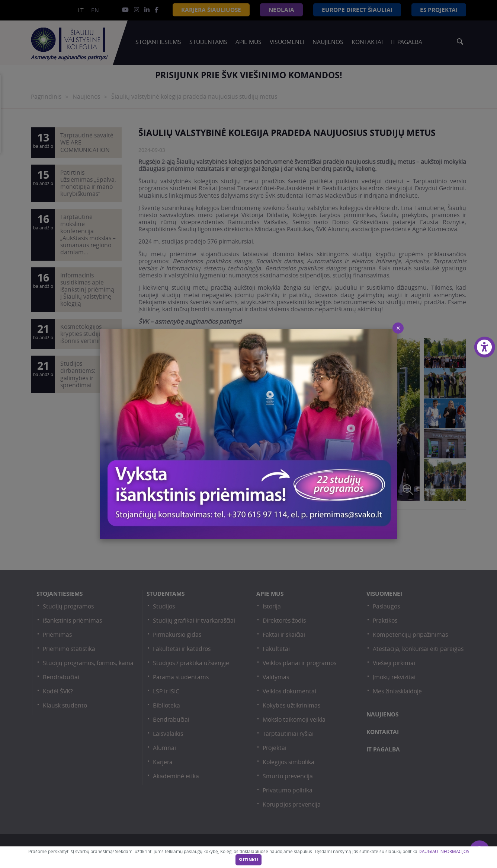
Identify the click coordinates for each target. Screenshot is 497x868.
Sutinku (248, 860)
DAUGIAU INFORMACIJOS (444, 851)
